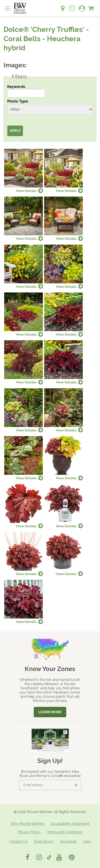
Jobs (87, 842)
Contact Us (18, 842)
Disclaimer (68, 842)
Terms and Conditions (65, 832)
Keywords (16, 87)
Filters (19, 77)
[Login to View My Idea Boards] (72, 6)
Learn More (50, 712)
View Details (26, 191)
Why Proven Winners (28, 824)
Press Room (44, 842)
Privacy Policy (29, 832)
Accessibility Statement (70, 824)
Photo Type (18, 101)
